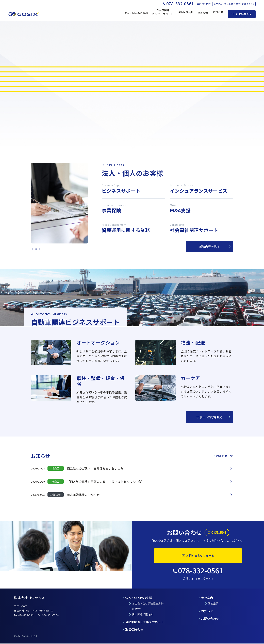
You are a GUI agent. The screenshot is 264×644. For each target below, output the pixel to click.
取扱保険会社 (186, 14)
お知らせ (218, 14)
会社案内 (203, 14)
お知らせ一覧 (224, 456)
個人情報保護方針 (143, 615)
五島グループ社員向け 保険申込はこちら (233, 4)
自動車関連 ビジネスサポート (163, 14)
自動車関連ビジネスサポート (145, 622)
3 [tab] (39, 249)
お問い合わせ (210, 619)
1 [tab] (33, 249)
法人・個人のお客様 (136, 14)
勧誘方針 (137, 609)
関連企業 (213, 603)
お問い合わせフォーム (200, 555)
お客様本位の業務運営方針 (148, 603)
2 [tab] (36, 249)
